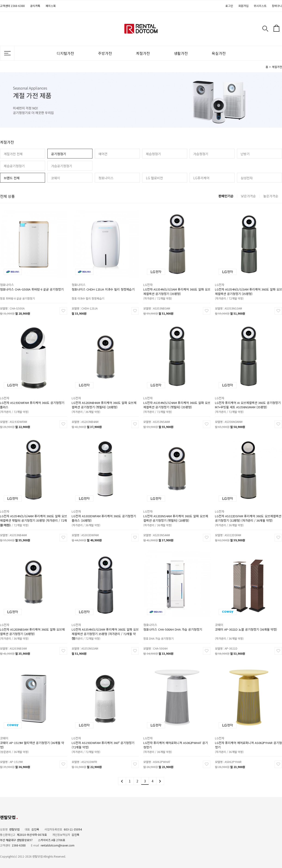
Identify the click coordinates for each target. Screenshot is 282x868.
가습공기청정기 (62, 166)
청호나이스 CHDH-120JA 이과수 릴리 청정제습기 (104, 284)
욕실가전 (219, 53)
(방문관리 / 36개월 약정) (19, 744)
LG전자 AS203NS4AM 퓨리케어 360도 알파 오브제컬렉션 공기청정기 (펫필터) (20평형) (176, 512)
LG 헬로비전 (154, 178)
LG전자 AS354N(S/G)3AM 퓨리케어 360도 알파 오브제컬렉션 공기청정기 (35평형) (177, 285)
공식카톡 (35, 6)
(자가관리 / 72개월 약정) (162, 290)
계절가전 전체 (13, 154)
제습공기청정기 (14, 166)
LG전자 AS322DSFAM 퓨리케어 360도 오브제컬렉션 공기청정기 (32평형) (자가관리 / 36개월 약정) (248, 512)
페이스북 (51, 6)
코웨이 (56, 178)
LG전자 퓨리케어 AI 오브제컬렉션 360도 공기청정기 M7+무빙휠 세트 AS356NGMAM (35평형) (248, 399)
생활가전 (181, 53)
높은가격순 (271, 196)
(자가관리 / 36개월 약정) (91, 403)
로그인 (229, 6)
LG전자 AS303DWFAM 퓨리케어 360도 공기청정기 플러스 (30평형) (104, 512)
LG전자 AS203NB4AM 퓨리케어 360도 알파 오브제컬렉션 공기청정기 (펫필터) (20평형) (104, 399)
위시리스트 (260, 6)
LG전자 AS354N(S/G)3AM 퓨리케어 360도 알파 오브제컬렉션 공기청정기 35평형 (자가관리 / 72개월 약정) (105, 626)
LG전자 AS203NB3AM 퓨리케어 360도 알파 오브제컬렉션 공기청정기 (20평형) (33, 625)
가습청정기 (201, 154)
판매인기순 (226, 196)
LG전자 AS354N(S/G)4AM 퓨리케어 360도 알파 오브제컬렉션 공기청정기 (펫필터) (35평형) (177, 399)
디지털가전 (65, 53)
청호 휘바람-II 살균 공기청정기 (21, 290)
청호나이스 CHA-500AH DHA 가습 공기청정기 (174, 624)
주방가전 (105, 53)
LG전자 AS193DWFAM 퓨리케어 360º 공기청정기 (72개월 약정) (103, 739)
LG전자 (155, 280)
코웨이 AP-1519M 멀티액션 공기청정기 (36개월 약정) (32, 739)
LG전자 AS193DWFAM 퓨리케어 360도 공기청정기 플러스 (32, 399)
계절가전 (143, 53)
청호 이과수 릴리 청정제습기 (92, 290)
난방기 (245, 154)
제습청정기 (153, 154)
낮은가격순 (248, 196)
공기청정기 (59, 154)
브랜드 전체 (12, 178)
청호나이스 (106, 178)
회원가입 (243, 6)
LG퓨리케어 (201, 178)
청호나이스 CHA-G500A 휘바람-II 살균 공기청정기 (32, 284)
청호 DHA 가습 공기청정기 (163, 630)
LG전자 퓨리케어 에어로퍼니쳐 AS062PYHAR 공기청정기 (248, 739)
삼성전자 (247, 178)
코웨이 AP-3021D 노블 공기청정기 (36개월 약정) (247, 624)
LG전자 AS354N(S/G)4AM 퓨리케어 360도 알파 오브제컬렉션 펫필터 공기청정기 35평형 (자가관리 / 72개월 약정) (33, 512)
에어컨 (103, 154)
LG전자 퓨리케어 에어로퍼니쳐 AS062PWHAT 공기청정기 (176, 739)
